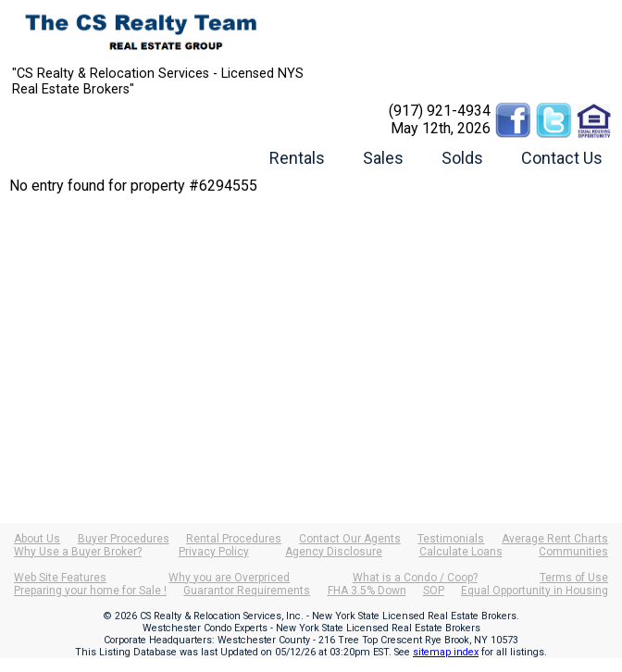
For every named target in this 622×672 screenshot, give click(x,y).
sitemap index (446, 652)
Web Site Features (60, 578)
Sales (383, 158)
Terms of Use (574, 578)
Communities (573, 552)
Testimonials (451, 539)
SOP (434, 591)
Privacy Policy (214, 552)
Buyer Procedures (124, 539)
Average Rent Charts (555, 539)
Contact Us (562, 158)
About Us (37, 539)
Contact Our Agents (350, 539)
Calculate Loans (461, 552)
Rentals (297, 158)
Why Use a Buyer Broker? (78, 552)
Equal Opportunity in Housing (535, 591)
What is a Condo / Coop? (415, 578)
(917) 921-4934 (440, 111)
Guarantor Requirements (247, 591)
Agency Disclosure (334, 552)
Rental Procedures (234, 539)
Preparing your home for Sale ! (90, 591)
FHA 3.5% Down (367, 591)
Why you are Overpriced (229, 578)
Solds (462, 158)
